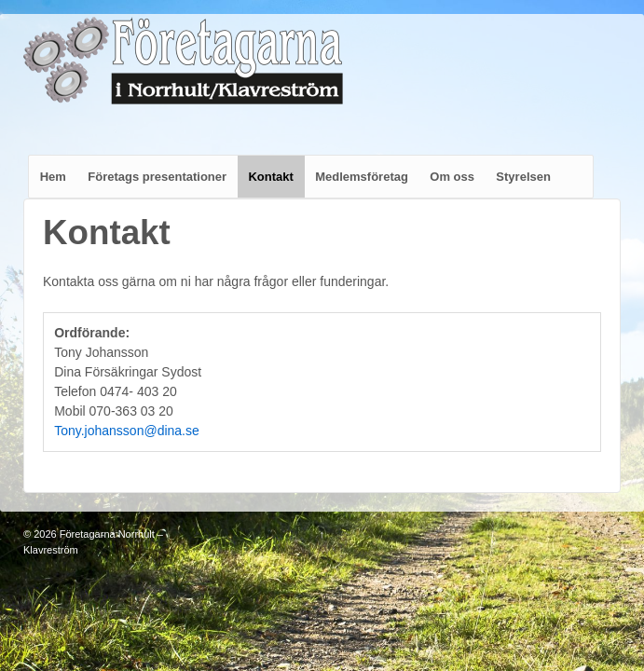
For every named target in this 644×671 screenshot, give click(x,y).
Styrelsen (523, 177)
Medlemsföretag (362, 177)
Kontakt (270, 177)
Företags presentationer (157, 177)
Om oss (452, 177)
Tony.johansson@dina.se (127, 431)
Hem (53, 177)
